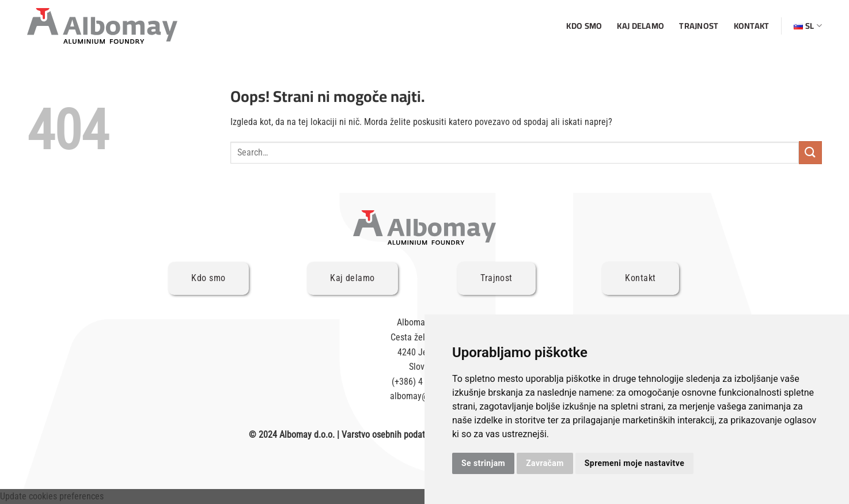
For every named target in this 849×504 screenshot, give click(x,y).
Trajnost (699, 26)
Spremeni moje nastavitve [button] (634, 463)
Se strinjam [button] (483, 463)
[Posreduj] (810, 152)
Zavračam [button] (545, 463)
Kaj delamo (640, 26)
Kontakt (752, 26)
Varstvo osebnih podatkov (390, 435)
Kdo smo (584, 26)
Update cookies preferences (52, 496)
